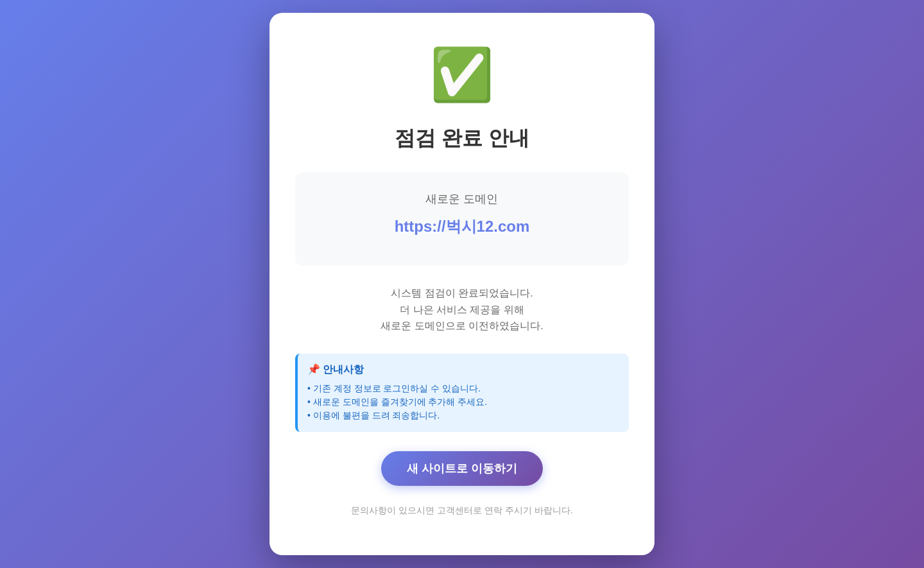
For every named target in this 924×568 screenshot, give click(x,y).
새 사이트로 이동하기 (462, 469)
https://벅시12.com (462, 226)
